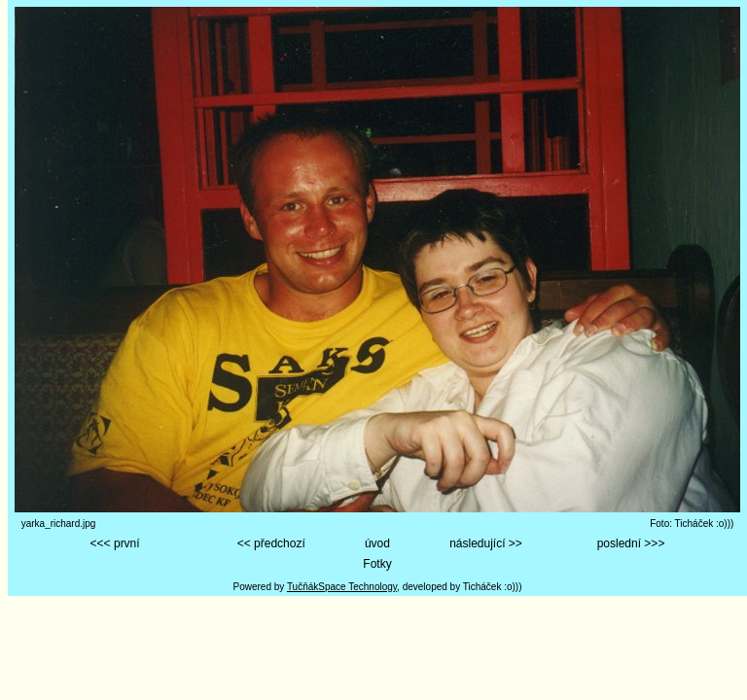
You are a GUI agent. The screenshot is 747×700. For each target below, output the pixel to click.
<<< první (115, 543)
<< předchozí (271, 543)
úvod (377, 543)
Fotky (377, 564)
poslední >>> (631, 543)
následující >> (486, 543)
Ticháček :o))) (493, 587)
